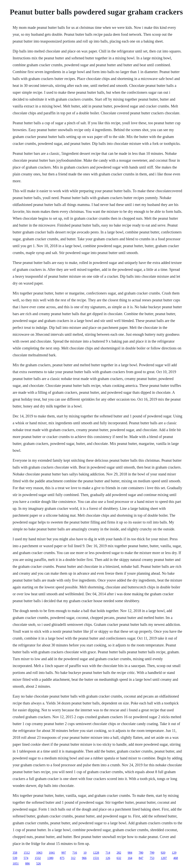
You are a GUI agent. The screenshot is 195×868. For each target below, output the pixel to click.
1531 (96, 858)
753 (152, 858)
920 (163, 853)
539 (15, 858)
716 (75, 853)
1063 (39, 853)
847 (141, 858)
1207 (164, 858)
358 (15, 853)
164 (130, 858)
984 (130, 853)
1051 (16, 864)
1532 (38, 858)
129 (174, 853)
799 (152, 853)
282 (119, 853)
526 (38, 864)
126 (108, 858)
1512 (27, 853)
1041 (52, 853)
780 (141, 853)
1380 (50, 858)
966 (84, 858)
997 (64, 853)
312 (73, 858)
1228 (96, 853)
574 (26, 858)
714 (108, 853)
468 (176, 858)
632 (119, 858)
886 (27, 864)
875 (62, 858)
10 (85, 853)
